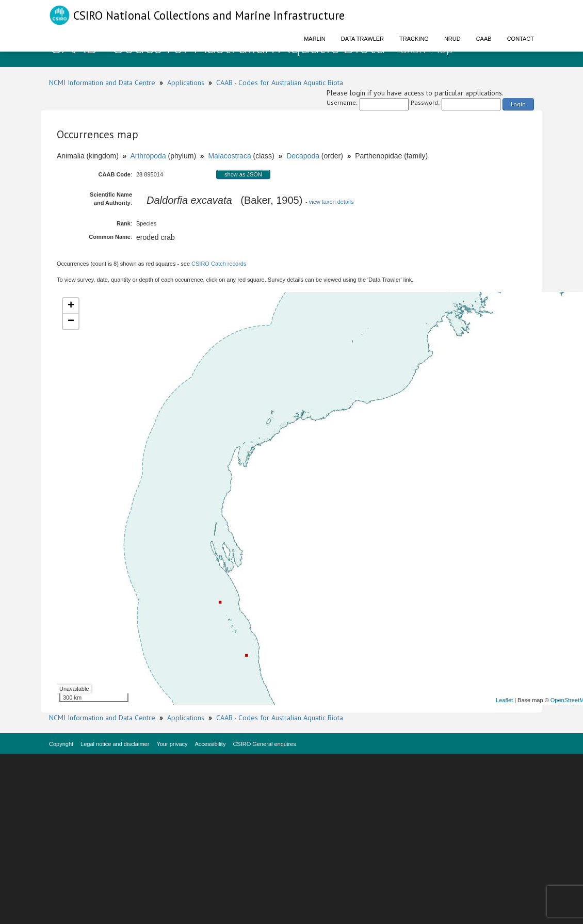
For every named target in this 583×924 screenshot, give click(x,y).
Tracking (414, 39)
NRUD (452, 39)
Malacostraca (229, 156)
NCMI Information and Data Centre (102, 83)
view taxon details (331, 202)
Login (518, 104)
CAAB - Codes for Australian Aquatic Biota (280, 83)
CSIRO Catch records (219, 264)
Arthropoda (148, 156)
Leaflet (504, 700)
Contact (521, 39)
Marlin (315, 39)
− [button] (71, 321)
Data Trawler (362, 39)
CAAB (484, 39)
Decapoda (303, 156)
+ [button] (71, 306)
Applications (186, 83)
